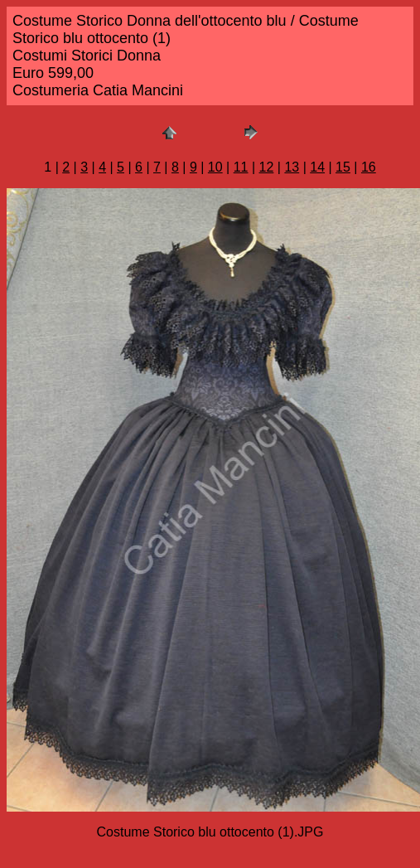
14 (317, 167)
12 (267, 167)
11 (241, 167)
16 (369, 167)
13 (292, 167)
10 (215, 167)
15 (343, 167)
